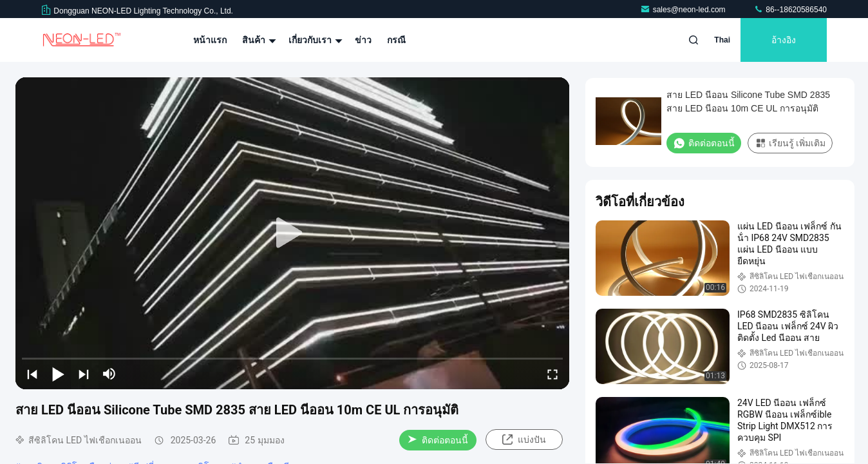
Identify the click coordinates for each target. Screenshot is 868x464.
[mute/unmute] (109, 374)
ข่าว (363, 40)
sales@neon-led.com (684, 10)
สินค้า (258, 40)
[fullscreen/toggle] (552, 374)
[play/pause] (58, 374)
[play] (292, 233)
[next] (84, 374)
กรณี (396, 40)
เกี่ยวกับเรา (314, 40)
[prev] (32, 374)
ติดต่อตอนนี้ (438, 440)
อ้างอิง (784, 40)
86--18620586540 (790, 10)
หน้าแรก (210, 40)
